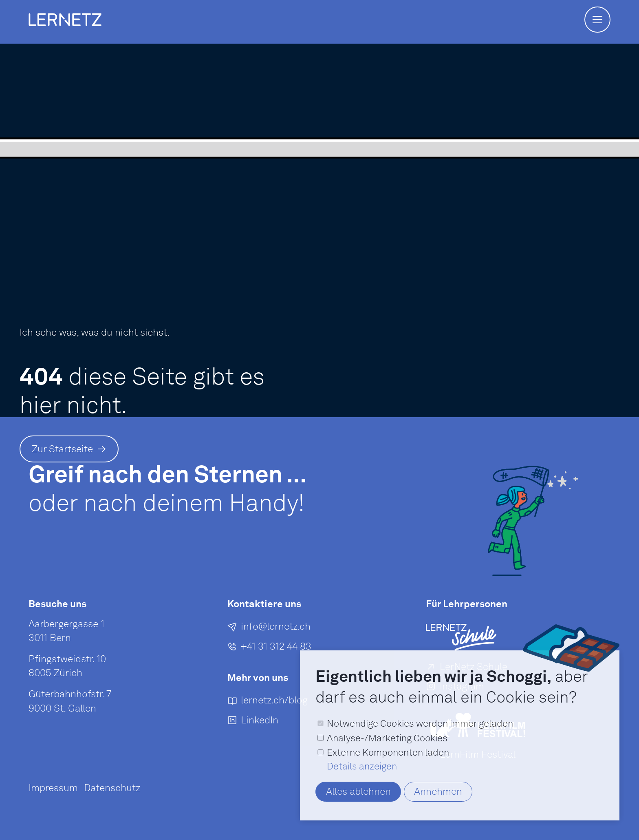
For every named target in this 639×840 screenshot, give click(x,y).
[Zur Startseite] (69, 449)
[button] (597, 20)
